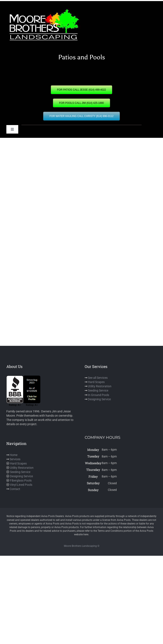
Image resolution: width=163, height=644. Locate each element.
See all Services (98, 378)
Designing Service (99, 399)
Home (13, 455)
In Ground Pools (98, 395)
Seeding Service (98, 390)
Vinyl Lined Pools (21, 485)
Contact (15, 489)
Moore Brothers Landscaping (80, 546)
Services (15, 459)
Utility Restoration (100, 386)
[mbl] (44, 10)
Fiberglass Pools (21, 480)
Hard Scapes (96, 382)
